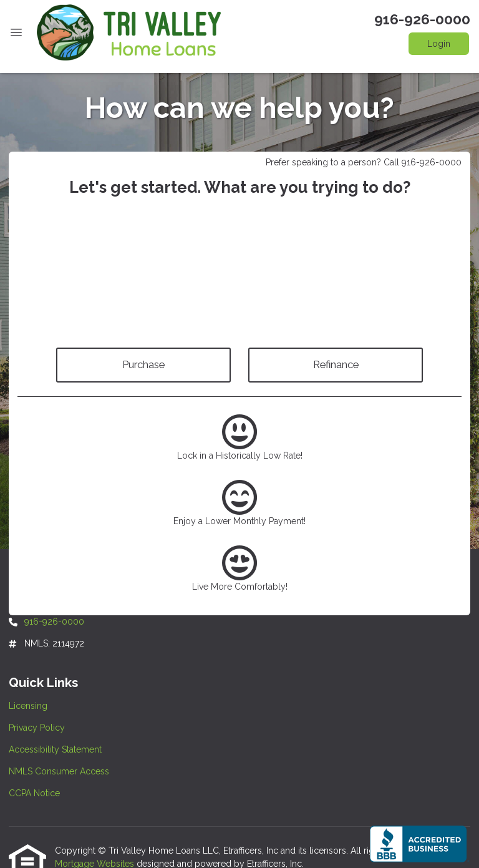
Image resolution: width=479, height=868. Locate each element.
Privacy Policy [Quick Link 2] (37, 728)
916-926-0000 (422, 19)
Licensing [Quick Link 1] (28, 706)
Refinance (336, 364)
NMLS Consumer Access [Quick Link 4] (59, 771)
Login (439, 44)
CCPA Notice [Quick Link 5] (34, 793)
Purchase (143, 364)
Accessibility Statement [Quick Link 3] (55, 749)
